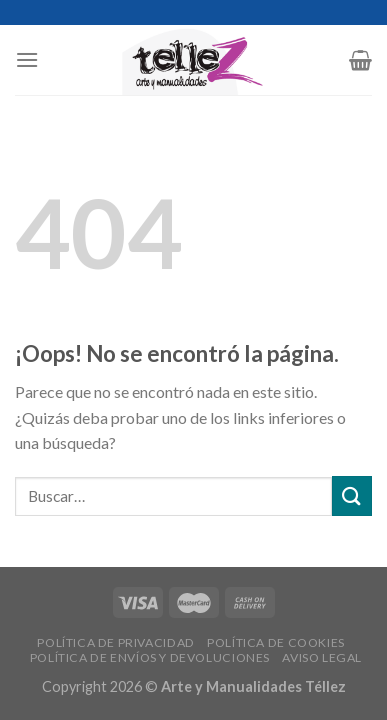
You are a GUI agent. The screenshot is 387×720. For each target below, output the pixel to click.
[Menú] (27, 59)
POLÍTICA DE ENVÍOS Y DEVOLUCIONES (150, 657)
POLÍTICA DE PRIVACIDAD (115, 642)
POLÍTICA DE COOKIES (276, 642)
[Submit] (352, 495)
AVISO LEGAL (322, 657)
